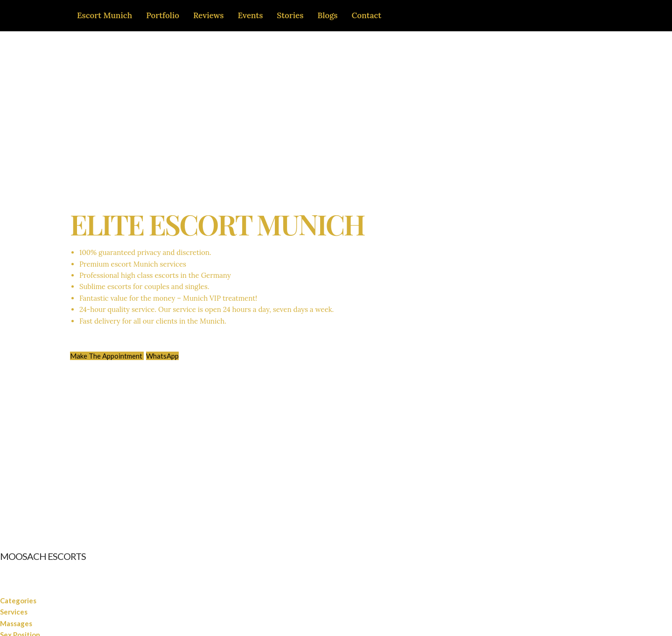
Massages (16, 623)
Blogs (327, 15)
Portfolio (163, 15)
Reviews (209, 15)
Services (14, 612)
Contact (367, 15)
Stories (290, 15)
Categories (18, 601)
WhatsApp (162, 356)
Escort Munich (105, 15)
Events (250, 15)
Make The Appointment (107, 356)
